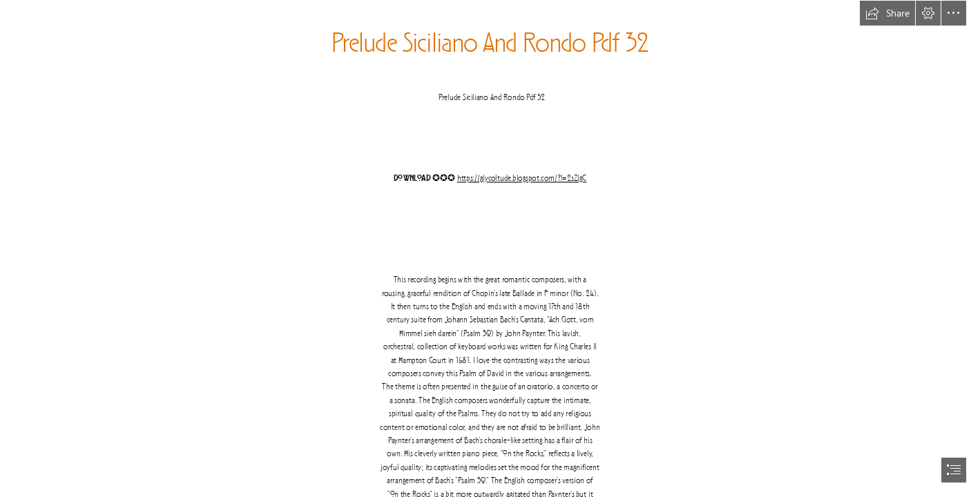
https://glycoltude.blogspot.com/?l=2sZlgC (522, 179)
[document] (490, 248)
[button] (887, 13)
